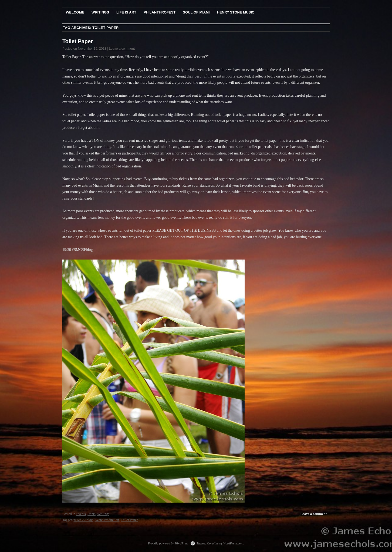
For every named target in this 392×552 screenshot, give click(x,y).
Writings (100, 12)
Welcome (75, 12)
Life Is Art (126, 12)
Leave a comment (122, 49)
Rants (92, 514)
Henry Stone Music (236, 12)
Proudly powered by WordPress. (169, 543)
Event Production (107, 520)
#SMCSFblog (83, 520)
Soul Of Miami (196, 12)
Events (81, 514)
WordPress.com (233, 543)
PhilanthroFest (160, 12)
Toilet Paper (78, 41)
